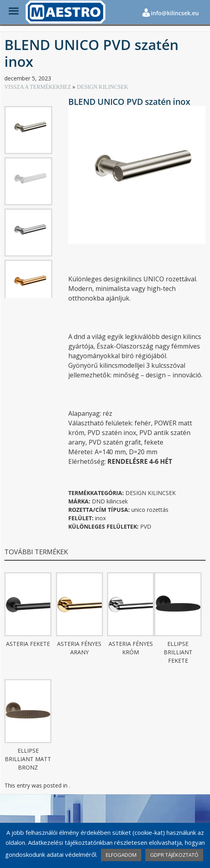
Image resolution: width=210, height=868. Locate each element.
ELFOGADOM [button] (121, 855)
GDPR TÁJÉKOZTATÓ (174, 855)
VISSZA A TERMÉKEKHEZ (38, 87)
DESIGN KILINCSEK (102, 87)
